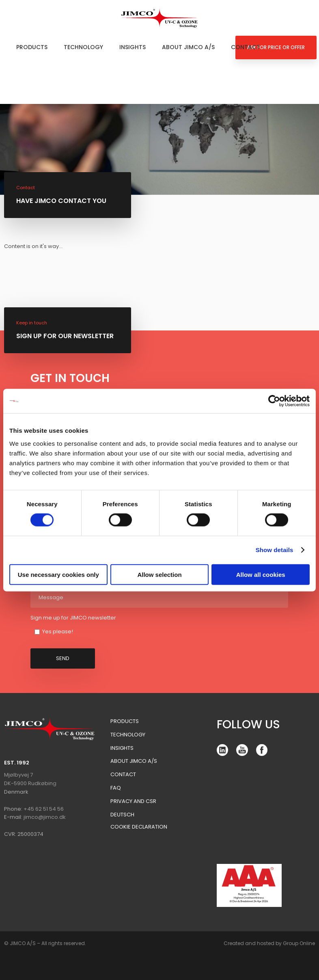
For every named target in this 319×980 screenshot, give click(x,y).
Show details (275, 550)
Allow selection (159, 574)
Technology (83, 47)
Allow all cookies (261, 574)
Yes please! (58, 631)
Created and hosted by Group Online (269, 943)
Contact (246, 47)
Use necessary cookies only (58, 574)
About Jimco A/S (188, 47)
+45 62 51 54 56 (44, 809)
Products (32, 47)
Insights (133, 47)
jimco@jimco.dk (45, 817)
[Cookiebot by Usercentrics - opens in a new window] (274, 401)
